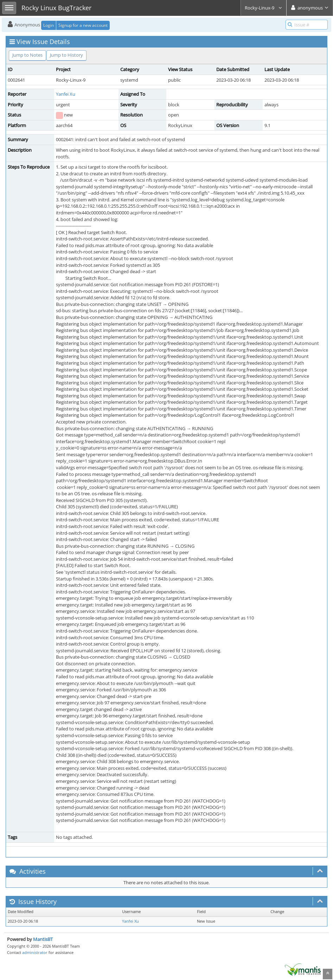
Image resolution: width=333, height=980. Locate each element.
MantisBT (43, 939)
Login (49, 25)
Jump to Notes (27, 55)
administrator (35, 952)
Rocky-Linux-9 (264, 8)
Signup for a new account (83, 25)
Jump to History (66, 55)
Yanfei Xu (66, 94)
